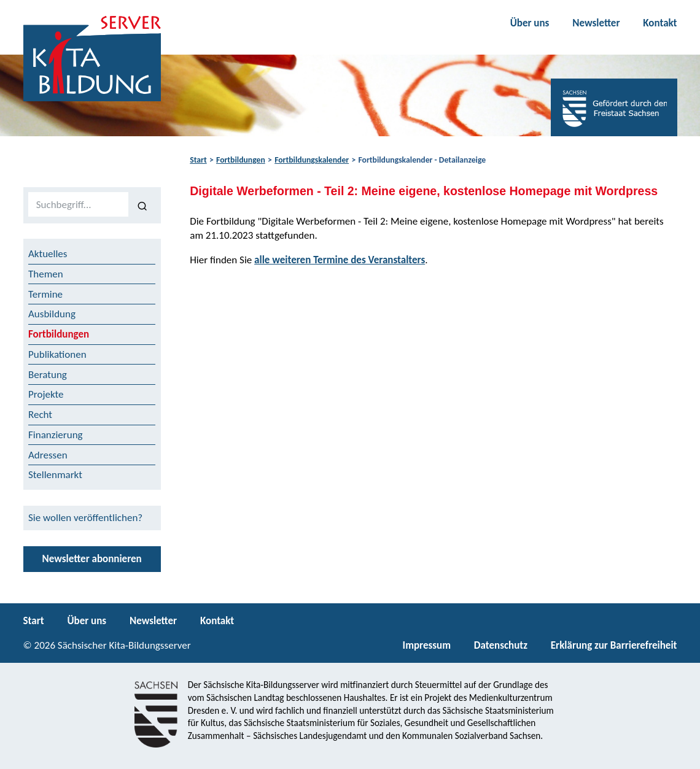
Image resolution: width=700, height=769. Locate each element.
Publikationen (57, 354)
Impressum (427, 645)
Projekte (46, 394)
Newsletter (596, 23)
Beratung (48, 375)
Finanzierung (56, 435)
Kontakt (660, 23)
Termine (45, 294)
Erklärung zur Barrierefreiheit (614, 645)
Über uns (530, 23)
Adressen (48, 455)
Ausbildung (52, 314)
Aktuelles (48, 254)
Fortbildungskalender (312, 160)
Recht (40, 415)
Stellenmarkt (55, 475)
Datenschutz (501, 645)
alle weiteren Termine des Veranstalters (340, 260)
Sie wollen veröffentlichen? (85, 518)
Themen (46, 274)
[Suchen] (142, 205)
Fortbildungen (241, 160)
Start (198, 160)
